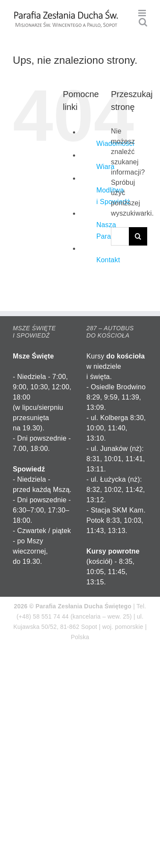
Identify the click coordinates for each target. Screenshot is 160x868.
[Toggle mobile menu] (143, 13)
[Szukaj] (138, 236)
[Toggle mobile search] (143, 22)
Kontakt (108, 260)
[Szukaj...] (120, 236)
